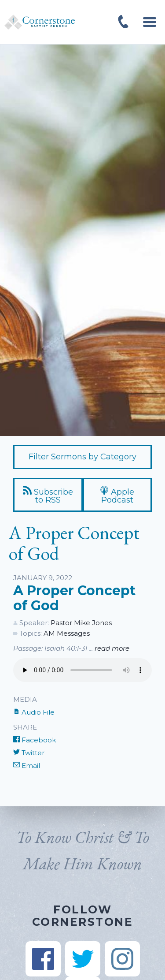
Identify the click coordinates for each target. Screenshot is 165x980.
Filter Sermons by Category (82, 457)
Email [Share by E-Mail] (27, 766)
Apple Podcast (117, 495)
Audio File (34, 712)
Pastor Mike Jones (81, 623)
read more (112, 648)
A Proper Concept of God (74, 598)
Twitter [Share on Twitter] (29, 753)
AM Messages (67, 633)
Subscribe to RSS (48, 495)
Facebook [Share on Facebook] (35, 740)
